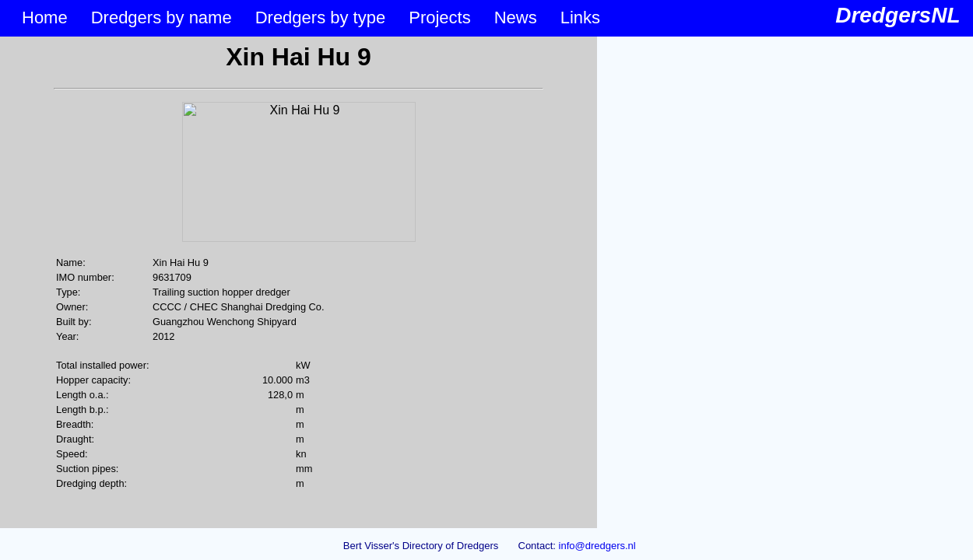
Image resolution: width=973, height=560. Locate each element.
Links (580, 17)
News (516, 17)
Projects (439, 17)
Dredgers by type (321, 17)
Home (45, 17)
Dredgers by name (162, 17)
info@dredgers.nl (597, 546)
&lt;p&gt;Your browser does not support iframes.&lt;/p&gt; (299, 282)
